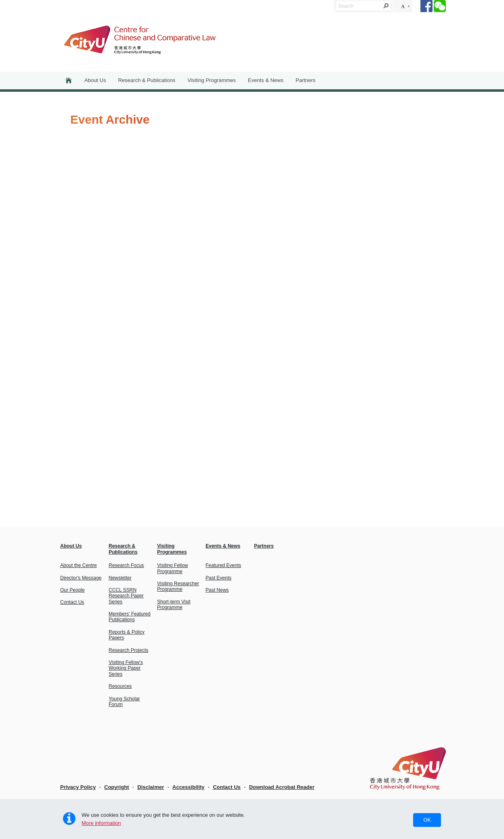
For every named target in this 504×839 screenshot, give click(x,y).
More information (101, 823)
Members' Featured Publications (130, 617)
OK (427, 820)
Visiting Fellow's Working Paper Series (126, 668)
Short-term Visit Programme (174, 605)
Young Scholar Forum (124, 702)
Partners (306, 80)
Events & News (266, 80)
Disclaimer (151, 787)
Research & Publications (147, 80)
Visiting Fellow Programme (172, 568)
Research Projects (128, 650)
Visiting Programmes (212, 80)
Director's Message (81, 578)
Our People (72, 590)
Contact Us (72, 602)
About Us (95, 80)
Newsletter (120, 578)
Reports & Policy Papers (127, 635)
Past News (217, 590)
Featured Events (223, 565)
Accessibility (189, 787)
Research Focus (126, 565)
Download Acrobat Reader (282, 787)
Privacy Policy (78, 787)
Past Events (218, 578)
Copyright (117, 787)
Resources (120, 686)
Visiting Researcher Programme (178, 586)
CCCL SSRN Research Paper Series (126, 596)
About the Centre (79, 565)
